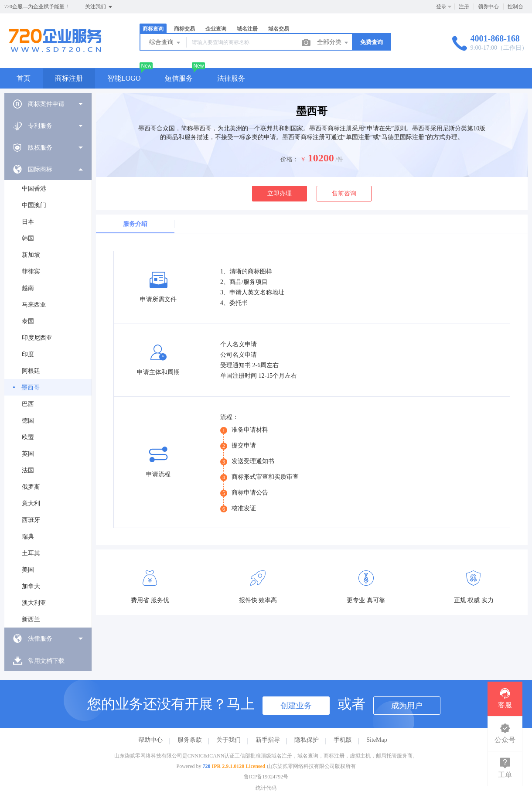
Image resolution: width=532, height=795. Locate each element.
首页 (24, 78)
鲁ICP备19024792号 (266, 777)
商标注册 (69, 78)
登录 (441, 7)
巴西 (28, 404)
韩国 (28, 238)
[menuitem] (48, 104)
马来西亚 (34, 305)
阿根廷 (31, 371)
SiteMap (377, 740)
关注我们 (99, 7)
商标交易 (184, 29)
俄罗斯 (31, 487)
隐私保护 (307, 740)
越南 (28, 288)
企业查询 (216, 29)
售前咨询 (344, 193)
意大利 (31, 503)
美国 (28, 570)
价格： (290, 159)
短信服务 (179, 78)
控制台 (515, 7)
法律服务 (231, 78)
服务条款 (190, 740)
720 (207, 766)
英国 (28, 454)
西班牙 (31, 520)
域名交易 (279, 29)
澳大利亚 (34, 603)
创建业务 (296, 706)
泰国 (28, 321)
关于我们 (228, 740)
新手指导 (268, 740)
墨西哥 (31, 387)
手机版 (343, 740)
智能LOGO (124, 78)
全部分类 (333, 43)
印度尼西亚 (37, 338)
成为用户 (407, 706)
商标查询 (153, 29)
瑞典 (28, 537)
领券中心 (488, 7)
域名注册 (247, 29)
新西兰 (31, 619)
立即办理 (280, 193)
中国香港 (34, 189)
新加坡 (31, 255)
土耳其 (31, 553)
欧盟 (28, 437)
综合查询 (165, 43)
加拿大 (31, 586)
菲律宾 (31, 271)
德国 (28, 421)
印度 (28, 354)
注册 (464, 7)
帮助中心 (150, 740)
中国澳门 (34, 205)
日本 (28, 222)
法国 (28, 470)
